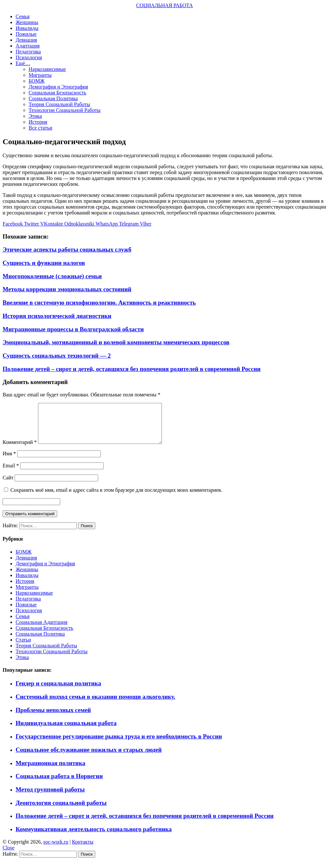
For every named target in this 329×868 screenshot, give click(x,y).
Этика (35, 116)
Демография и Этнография (58, 87)
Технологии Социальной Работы (65, 110)
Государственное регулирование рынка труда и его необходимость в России (119, 744)
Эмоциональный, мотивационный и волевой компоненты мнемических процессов (116, 342)
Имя (9, 461)
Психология (29, 57)
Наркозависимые (47, 69)
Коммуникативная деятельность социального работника (94, 837)
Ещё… (23, 63)
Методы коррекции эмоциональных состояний (67, 289)
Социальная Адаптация (41, 630)
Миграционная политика (50, 771)
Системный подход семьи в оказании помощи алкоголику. (95, 704)
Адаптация (28, 46)
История (38, 122)
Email (11, 473)
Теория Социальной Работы (59, 104)
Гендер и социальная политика (58, 691)
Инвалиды (27, 28)
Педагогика (28, 52)
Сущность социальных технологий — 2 (57, 356)
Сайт (8, 485)
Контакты (83, 850)
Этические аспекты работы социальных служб (67, 249)
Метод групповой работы (50, 797)
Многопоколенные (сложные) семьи (52, 276)
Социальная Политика (53, 98)
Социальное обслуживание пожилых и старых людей (89, 758)
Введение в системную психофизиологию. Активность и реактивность (99, 303)
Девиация (26, 40)
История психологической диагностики (57, 316)
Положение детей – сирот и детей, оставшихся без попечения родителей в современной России (132, 369)
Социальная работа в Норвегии (59, 784)
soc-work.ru (56, 850)
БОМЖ (37, 81)
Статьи (23, 648)
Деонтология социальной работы (61, 811)
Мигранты (40, 75)
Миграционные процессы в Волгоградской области (73, 329)
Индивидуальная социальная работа (66, 731)
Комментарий (20, 450)
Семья (23, 16)
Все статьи (40, 128)
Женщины (27, 22)
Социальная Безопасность (57, 93)
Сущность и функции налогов (44, 263)
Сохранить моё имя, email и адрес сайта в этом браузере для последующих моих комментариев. (116, 498)
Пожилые (26, 34)
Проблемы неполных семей (53, 718)
